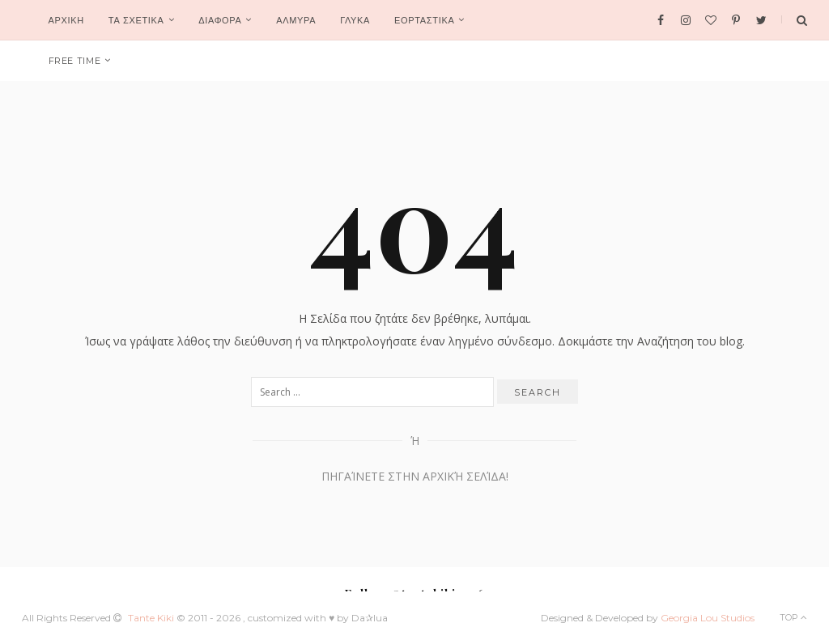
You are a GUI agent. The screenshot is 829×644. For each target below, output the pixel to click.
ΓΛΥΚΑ (355, 20)
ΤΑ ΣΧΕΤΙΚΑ (136, 20)
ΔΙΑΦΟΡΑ (220, 20)
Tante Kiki (152, 618)
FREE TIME (75, 61)
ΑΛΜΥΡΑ (296, 20)
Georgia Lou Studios (708, 618)
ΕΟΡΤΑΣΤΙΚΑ (424, 20)
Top (793, 617)
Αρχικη (66, 20)
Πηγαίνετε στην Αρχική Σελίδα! (415, 476)
